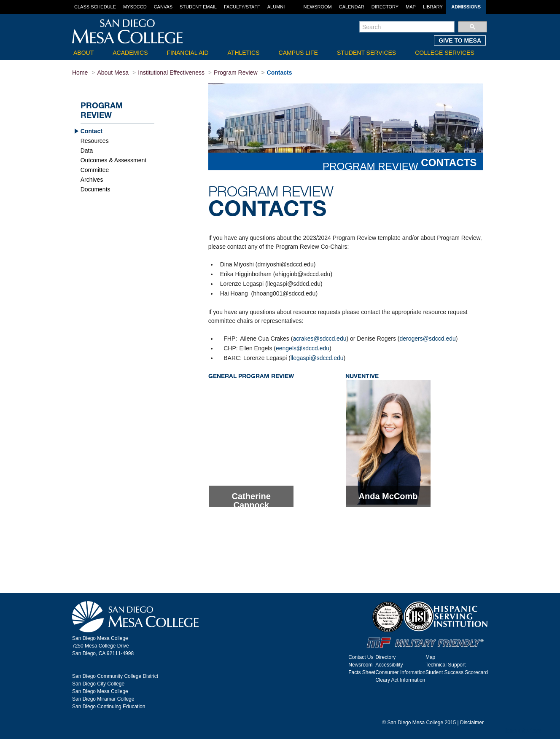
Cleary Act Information (400, 680)
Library (433, 7)
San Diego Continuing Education (109, 707)
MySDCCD (135, 7)
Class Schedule (95, 7)
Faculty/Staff (242, 7)
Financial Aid (187, 53)
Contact (92, 131)
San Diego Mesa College (100, 691)
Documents (96, 189)
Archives (92, 180)
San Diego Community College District (115, 676)
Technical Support (446, 665)
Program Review (236, 73)
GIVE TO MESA (460, 40)
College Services (445, 53)
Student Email (198, 7)
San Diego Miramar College (103, 699)
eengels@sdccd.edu (303, 348)
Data (87, 150)
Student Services (366, 53)
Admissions (466, 7)
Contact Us (361, 657)
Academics (130, 53)
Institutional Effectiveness (171, 73)
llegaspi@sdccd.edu (317, 358)
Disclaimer (472, 723)
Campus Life (298, 53)
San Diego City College (98, 684)
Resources (95, 141)
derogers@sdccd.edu (428, 339)
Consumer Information (400, 672)
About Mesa (113, 73)
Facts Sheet (362, 672)
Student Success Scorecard (457, 672)
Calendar (352, 7)
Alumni (276, 7)
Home (80, 73)
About (83, 53)
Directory (385, 7)
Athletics (244, 53)
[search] (407, 27)
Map (411, 7)
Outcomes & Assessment (113, 160)
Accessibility (389, 665)
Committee (95, 170)
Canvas (163, 7)
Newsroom (318, 7)
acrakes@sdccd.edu (319, 339)
